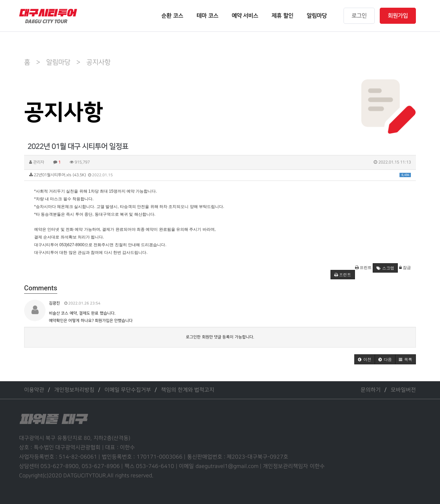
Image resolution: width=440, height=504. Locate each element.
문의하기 (371, 390)
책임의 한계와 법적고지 (188, 390)
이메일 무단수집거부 (128, 390)
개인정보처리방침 (74, 390)
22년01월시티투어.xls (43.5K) (220, 175)
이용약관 (34, 390)
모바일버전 (403, 390)
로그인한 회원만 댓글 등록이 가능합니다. (220, 337)
